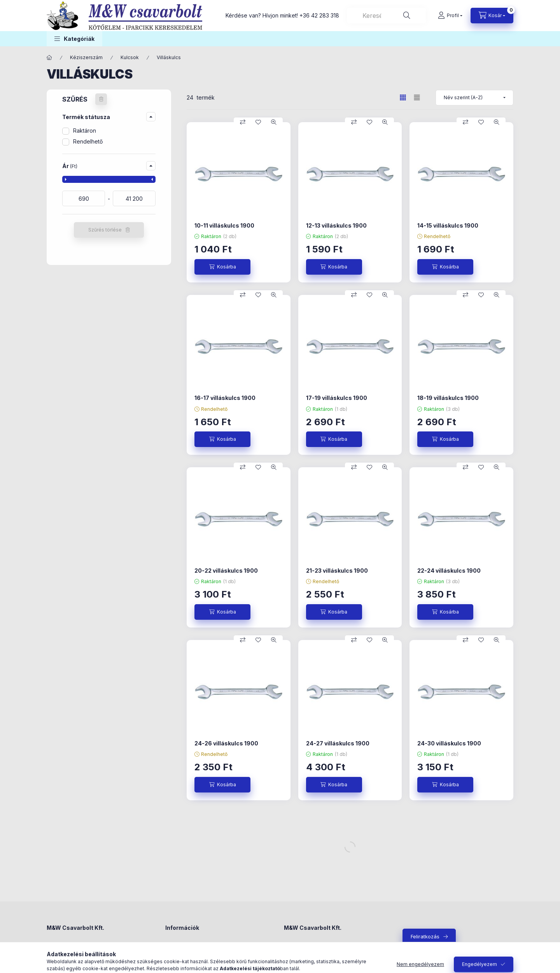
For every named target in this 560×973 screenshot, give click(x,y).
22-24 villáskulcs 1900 (449, 571)
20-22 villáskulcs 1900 (226, 571)
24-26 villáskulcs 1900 (226, 743)
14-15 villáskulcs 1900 (448, 225)
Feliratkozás (425, 936)
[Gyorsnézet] (274, 122)
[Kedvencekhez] (258, 122)
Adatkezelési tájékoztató (195, 959)
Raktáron (85, 131)
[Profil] (450, 16)
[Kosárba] (222, 267)
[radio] (417, 97)
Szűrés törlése (105, 230)
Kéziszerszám (86, 57)
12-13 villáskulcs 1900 (336, 225)
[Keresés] (407, 16)
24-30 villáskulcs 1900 (449, 743)
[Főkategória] (49, 58)
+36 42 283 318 (319, 15)
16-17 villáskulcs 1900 (225, 398)
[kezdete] (84, 198)
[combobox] (386, 16)
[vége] (134, 198)
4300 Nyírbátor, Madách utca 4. (85, 947)
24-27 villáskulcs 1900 (338, 743)
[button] (74, 39)
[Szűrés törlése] (101, 99)
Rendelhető (88, 141)
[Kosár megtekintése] (492, 16)
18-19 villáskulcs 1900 (448, 398)
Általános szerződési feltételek (203, 947)
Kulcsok (130, 57)
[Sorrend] (474, 98)
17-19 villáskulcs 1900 (337, 398)
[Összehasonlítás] (243, 122)
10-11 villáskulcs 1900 (224, 225)
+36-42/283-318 (313, 959)
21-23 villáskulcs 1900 (337, 571)
